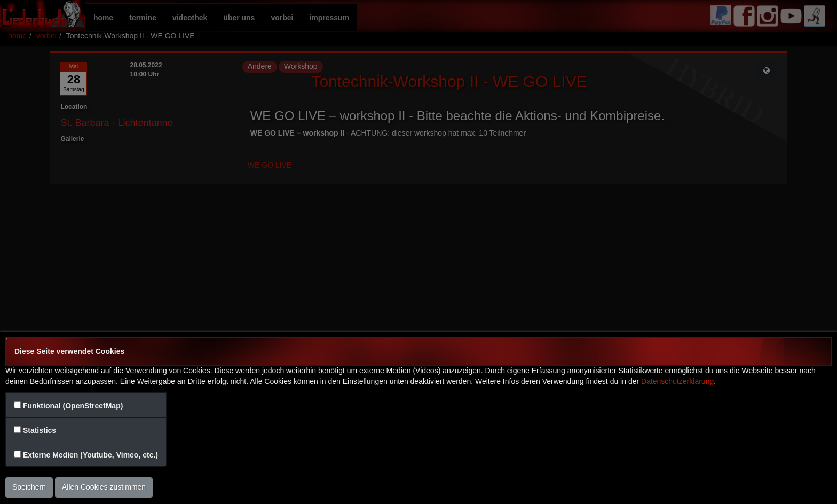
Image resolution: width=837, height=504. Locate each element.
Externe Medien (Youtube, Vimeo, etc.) (90, 455)
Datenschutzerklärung (677, 381)
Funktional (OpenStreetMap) (73, 406)
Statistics (40, 430)
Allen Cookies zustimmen (104, 487)
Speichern (29, 487)
